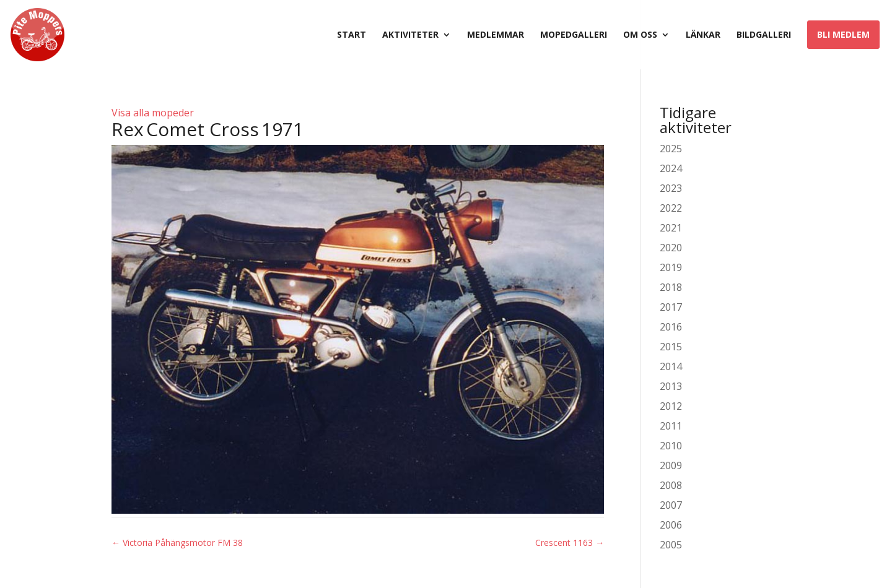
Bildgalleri (764, 35)
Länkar (703, 35)
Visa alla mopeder (153, 113)
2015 (671, 347)
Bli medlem (843, 34)
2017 (671, 307)
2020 (671, 248)
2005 (671, 545)
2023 (671, 188)
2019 (671, 267)
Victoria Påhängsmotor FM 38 (177, 543)
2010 (671, 446)
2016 (671, 327)
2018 (671, 287)
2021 (671, 228)
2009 (671, 465)
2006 (671, 525)
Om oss (640, 35)
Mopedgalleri (574, 35)
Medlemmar (496, 35)
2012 (671, 406)
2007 (671, 505)
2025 (671, 149)
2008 (671, 485)
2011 (671, 426)
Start (352, 35)
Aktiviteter (410, 35)
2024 (671, 168)
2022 (671, 208)
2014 (671, 366)
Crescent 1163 (570, 543)
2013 (671, 386)
